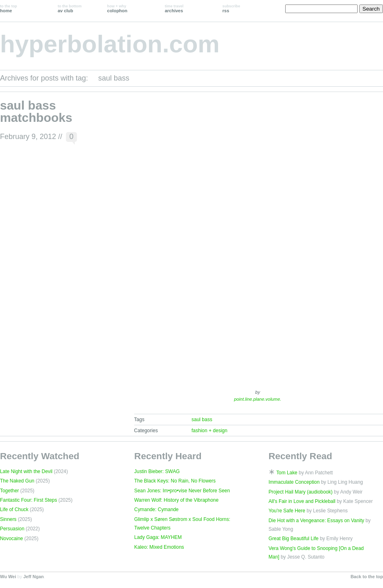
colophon (117, 9)
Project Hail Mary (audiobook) (301, 492)
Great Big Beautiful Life (293, 539)
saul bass (202, 420)
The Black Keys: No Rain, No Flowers (175, 481)
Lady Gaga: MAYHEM (158, 537)
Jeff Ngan (34, 577)
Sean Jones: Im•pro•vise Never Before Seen (182, 491)
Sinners (8, 519)
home (9, 9)
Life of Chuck (14, 509)
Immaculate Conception (294, 482)
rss (231, 9)
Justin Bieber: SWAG (157, 471)
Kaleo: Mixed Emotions (159, 547)
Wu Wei (8, 577)
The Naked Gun (17, 481)
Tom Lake (287, 473)
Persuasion (12, 529)
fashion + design (210, 431)
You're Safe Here (287, 511)
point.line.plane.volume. (258, 399)
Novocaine (11, 539)
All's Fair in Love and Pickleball (302, 501)
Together (9, 491)
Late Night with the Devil (26, 471)
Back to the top (367, 577)
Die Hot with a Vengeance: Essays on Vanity (316, 521)
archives (174, 9)
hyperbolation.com (110, 44)
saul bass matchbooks (36, 111)
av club (70, 9)
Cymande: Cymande (156, 509)
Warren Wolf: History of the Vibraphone (176, 500)
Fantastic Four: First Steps (28, 500)
